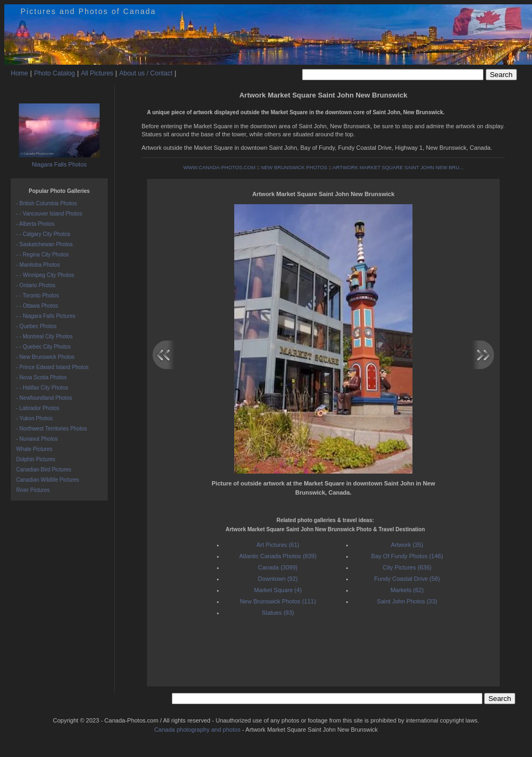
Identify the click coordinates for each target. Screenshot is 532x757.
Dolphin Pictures (36, 459)
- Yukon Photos (34, 418)
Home (19, 73)
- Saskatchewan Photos (44, 244)
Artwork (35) (407, 545)
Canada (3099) (278, 567)
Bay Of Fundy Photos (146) (407, 556)
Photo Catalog (54, 73)
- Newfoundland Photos (44, 398)
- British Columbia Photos (47, 203)
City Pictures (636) (407, 567)
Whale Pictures (34, 449)
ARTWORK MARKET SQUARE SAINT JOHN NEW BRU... (398, 168)
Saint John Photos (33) (407, 601)
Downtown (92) (278, 579)
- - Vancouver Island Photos (49, 214)
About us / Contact (146, 73)
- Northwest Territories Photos (52, 429)
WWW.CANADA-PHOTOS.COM (219, 168)
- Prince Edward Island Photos (52, 367)
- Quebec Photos (36, 326)
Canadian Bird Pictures (44, 470)
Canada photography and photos (197, 730)
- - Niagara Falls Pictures (46, 316)
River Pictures (33, 490)
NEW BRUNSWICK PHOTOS (294, 168)
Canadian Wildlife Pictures (48, 480)
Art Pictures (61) (278, 545)
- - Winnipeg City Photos (45, 275)
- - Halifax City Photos (42, 388)
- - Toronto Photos (37, 296)
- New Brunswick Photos (45, 357)
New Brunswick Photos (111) (278, 601)
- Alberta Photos (35, 224)
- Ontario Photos (36, 285)
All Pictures (97, 73)
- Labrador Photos (38, 408)
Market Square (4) (278, 590)
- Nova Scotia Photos (41, 377)
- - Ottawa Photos (37, 306)
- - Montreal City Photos (44, 336)
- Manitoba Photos (38, 265)
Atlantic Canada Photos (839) (278, 556)
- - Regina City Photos (43, 255)
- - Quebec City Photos (43, 347)
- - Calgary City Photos (43, 234)
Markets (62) (407, 590)
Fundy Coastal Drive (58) (407, 579)
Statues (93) (278, 613)
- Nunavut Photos (37, 439)
